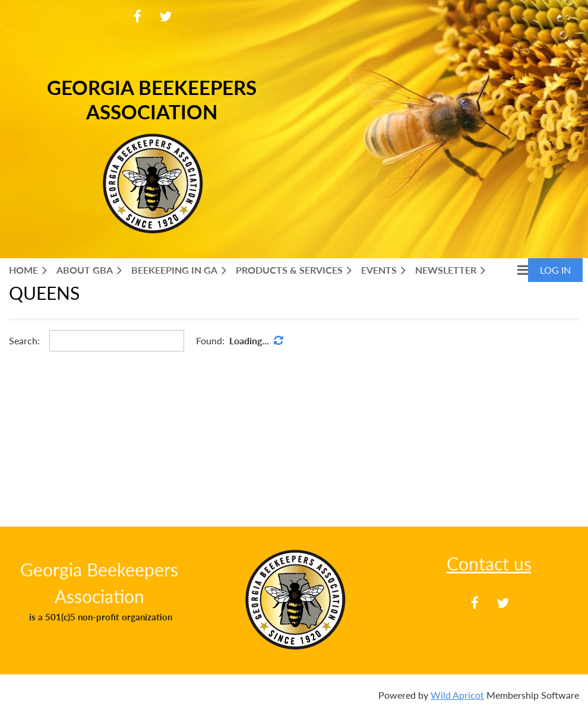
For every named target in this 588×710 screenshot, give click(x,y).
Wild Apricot (457, 695)
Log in (555, 270)
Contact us (489, 563)
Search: (24, 340)
